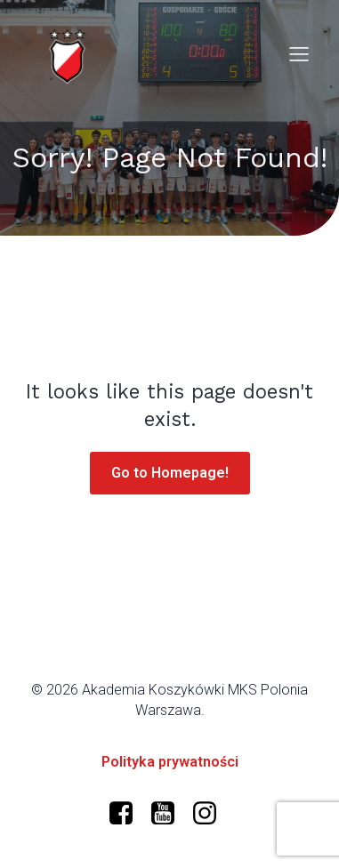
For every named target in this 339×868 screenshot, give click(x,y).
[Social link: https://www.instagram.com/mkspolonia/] (211, 814)
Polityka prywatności (170, 762)
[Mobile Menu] (299, 53)
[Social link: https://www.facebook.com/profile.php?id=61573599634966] (128, 814)
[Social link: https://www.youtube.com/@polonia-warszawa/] (169, 814)
